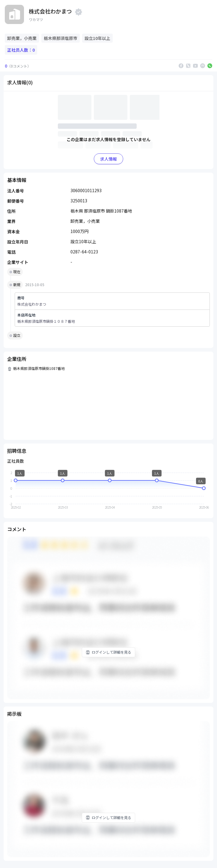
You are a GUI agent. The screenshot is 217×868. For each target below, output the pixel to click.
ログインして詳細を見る (108, 652)
